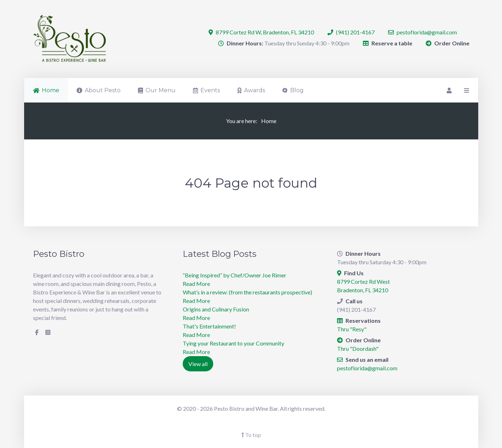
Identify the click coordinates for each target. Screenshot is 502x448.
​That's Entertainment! (209, 326)
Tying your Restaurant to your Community (233, 343)
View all (198, 364)
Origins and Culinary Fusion (216, 309)
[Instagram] (48, 332)
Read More (196, 284)
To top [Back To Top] (251, 435)
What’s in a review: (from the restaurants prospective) (247, 292)
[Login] (448, 90)
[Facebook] (37, 332)
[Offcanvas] (466, 90)
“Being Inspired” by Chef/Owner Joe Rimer (235, 275)
